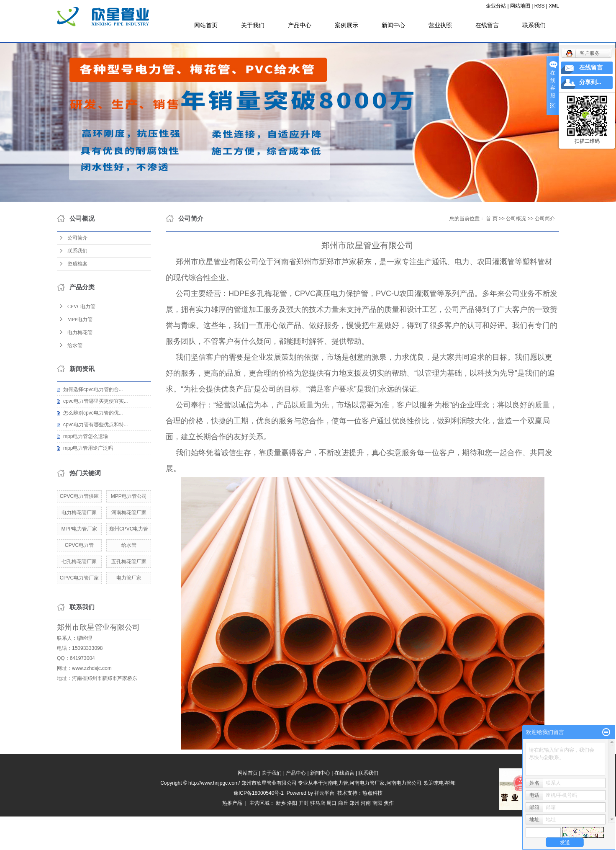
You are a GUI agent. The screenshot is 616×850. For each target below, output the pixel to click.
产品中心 (300, 25)
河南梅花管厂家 (129, 513)
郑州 (354, 803)
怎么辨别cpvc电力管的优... (93, 413)
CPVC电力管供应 (79, 496)
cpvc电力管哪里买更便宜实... (96, 401)
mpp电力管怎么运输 (86, 436)
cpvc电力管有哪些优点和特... (96, 425)
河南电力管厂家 (367, 783)
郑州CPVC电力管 (129, 529)
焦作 (389, 803)
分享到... (590, 82)
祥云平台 (324, 793)
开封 (304, 803)
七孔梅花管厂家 (79, 562)
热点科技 (372, 793)
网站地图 (520, 6)
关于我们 (253, 25)
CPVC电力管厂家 (79, 578)
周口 (331, 803)
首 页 (492, 219)
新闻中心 (393, 25)
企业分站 (496, 6)
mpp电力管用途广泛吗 (88, 448)
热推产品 (232, 803)
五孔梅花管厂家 (129, 562)
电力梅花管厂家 (79, 513)
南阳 (377, 803)
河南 (366, 803)
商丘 (343, 803)
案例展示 (346, 25)
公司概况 (516, 219)
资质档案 (77, 264)
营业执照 (440, 25)
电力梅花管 (80, 332)
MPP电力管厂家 (79, 529)
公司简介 (77, 238)
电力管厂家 (129, 578)
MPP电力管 (80, 319)
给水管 (75, 345)
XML (554, 6)
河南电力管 (336, 783)
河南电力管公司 (404, 783)
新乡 (281, 803)
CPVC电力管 (81, 307)
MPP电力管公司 (129, 496)
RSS (540, 6)
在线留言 (487, 25)
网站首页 (206, 25)
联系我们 (534, 25)
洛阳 (292, 803)
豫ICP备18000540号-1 (259, 793)
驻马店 (318, 803)
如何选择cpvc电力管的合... (93, 389)
